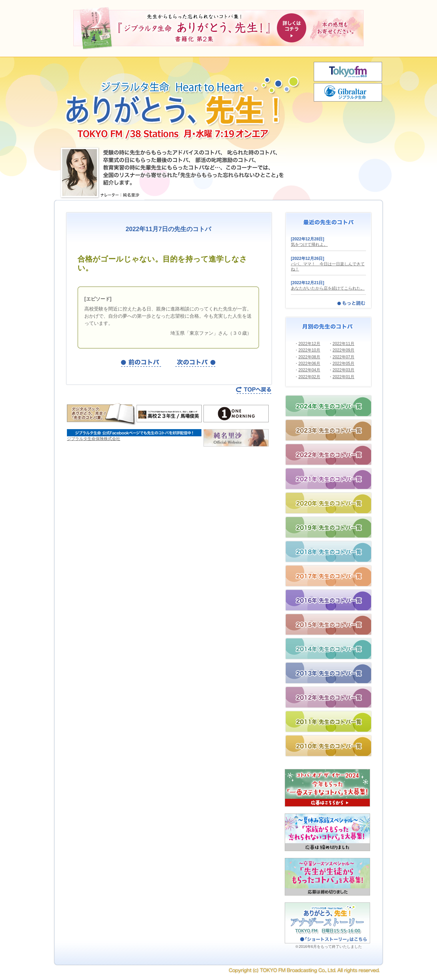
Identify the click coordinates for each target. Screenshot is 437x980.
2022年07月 (343, 357)
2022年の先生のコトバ (328, 454)
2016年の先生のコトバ (328, 600)
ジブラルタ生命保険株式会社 (94, 439)
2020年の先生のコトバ (328, 503)
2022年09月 (343, 350)
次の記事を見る (196, 363)
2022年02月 (309, 377)
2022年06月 (309, 363)
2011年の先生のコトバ (328, 721)
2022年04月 (309, 370)
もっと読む (351, 303)
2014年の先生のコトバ (328, 649)
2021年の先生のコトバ (328, 479)
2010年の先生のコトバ (328, 746)
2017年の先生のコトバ (328, 576)
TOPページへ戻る (254, 390)
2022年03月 (343, 370)
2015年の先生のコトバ (328, 624)
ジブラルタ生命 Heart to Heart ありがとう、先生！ (181, 101)
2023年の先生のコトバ (328, 430)
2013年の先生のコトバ (328, 673)
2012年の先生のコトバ (328, 697)
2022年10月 (309, 350)
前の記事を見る (141, 363)
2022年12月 (309, 344)
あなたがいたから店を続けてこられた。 (328, 288)
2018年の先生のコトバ (328, 552)
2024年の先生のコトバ (328, 406)
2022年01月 (343, 377)
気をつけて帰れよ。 (309, 244)
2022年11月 (343, 344)
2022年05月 (343, 363)
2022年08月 (309, 357)
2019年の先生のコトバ (328, 527)
